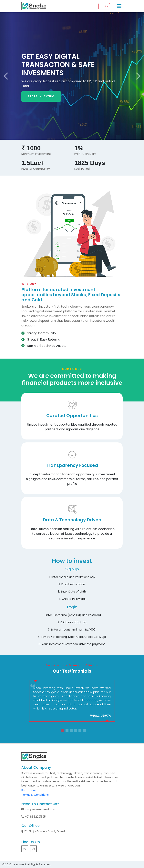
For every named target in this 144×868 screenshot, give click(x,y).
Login (104, 6)
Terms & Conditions (35, 795)
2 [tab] (67, 731)
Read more (29, 790)
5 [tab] (80, 731)
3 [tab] (72, 731)
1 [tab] (63, 731)
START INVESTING (41, 96)
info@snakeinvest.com (39, 809)
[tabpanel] (72, 701)
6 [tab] (85, 731)
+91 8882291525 (34, 817)
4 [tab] (76, 731)
